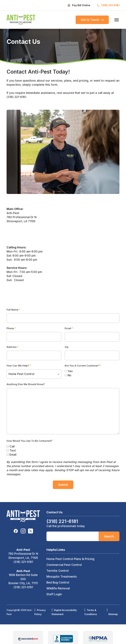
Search (109, 536)
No (68, 375)
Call (11, 446)
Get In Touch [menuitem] (92, 20)
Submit (63, 485)
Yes (69, 371)
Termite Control (58, 571)
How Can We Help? (19, 366)
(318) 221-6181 (23, 562)
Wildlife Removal (58, 588)
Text (11, 451)
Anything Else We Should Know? (26, 384)
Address (13, 347)
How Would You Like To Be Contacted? (29, 441)
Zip (67, 347)
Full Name (13, 310)
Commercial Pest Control (64, 565)
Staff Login (54, 594)
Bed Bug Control (58, 582)
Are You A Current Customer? (83, 366)
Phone (11, 328)
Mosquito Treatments (62, 577)
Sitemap (113, 614)
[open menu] (116, 20)
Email (69, 328)
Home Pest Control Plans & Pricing (70, 559)
